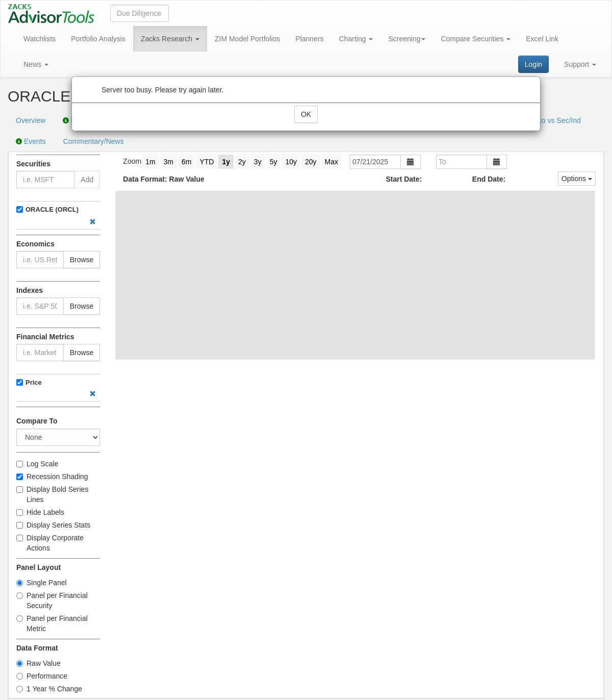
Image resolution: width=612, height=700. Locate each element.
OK (306, 114)
